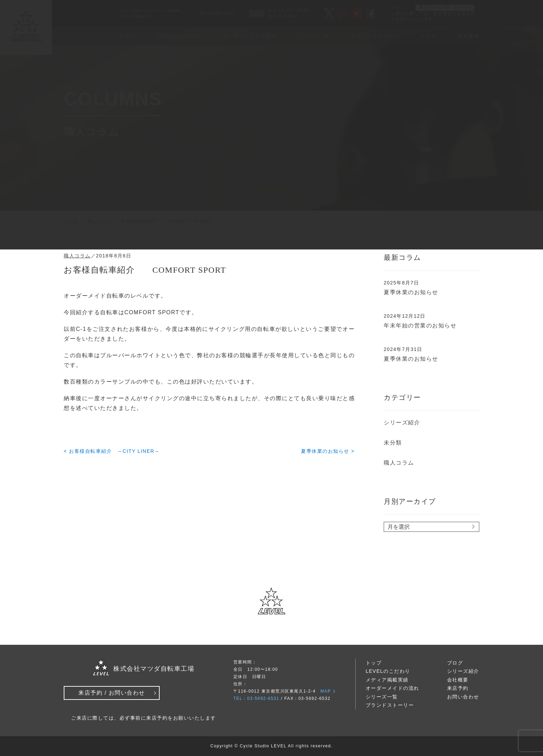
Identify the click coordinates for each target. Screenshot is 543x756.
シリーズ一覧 (382, 697)
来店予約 (458, 688)
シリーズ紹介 (402, 423)
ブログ (455, 663)
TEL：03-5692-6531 (256, 698)
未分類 (393, 443)
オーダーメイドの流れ (393, 688)
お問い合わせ (463, 697)
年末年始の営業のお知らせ (420, 326)
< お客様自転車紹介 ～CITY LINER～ (112, 451)
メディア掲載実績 (387, 680)
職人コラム (77, 256)
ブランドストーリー (390, 705)
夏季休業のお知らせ (411, 292)
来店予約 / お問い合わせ (112, 693)
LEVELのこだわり (388, 671)
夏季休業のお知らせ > (328, 451)
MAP (326, 691)
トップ (374, 663)
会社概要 (458, 680)
